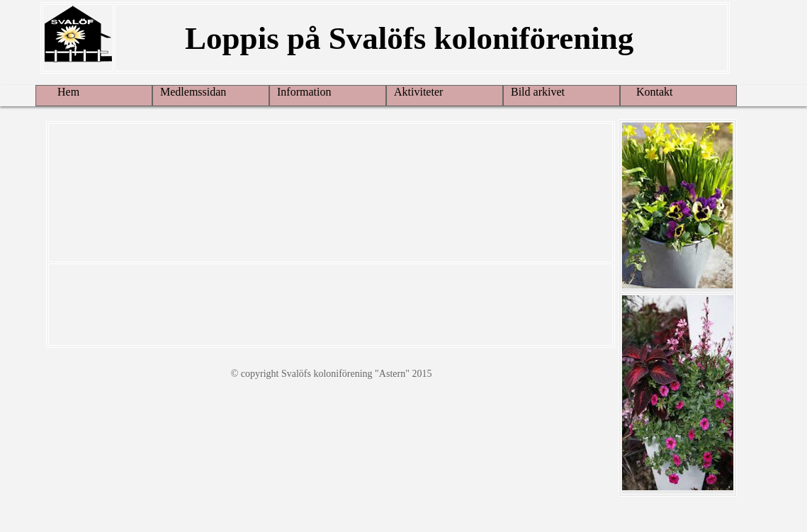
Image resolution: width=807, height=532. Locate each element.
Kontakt (650, 92)
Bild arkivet (538, 92)
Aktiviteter (418, 92)
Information (304, 92)
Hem (61, 92)
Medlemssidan (193, 92)
